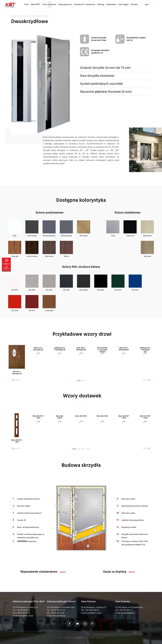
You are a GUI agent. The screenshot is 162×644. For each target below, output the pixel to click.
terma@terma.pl (59, 616)
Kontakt (134, 4)
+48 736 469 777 (126, 610)
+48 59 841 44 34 (58, 610)
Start (26, 4)
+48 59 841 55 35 (23, 613)
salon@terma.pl (127, 613)
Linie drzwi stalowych (41, 16)
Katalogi (101, 4)
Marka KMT (36, 4)
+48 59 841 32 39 (57, 613)
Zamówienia (111, 4)
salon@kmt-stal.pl (94, 613)
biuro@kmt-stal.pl (26, 616)
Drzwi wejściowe (49, 4)
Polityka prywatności (97, 638)
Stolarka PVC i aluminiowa (85, 4)
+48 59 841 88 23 (92, 610)
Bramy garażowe (65, 4)
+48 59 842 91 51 (23, 610)
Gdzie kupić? (124, 4)
